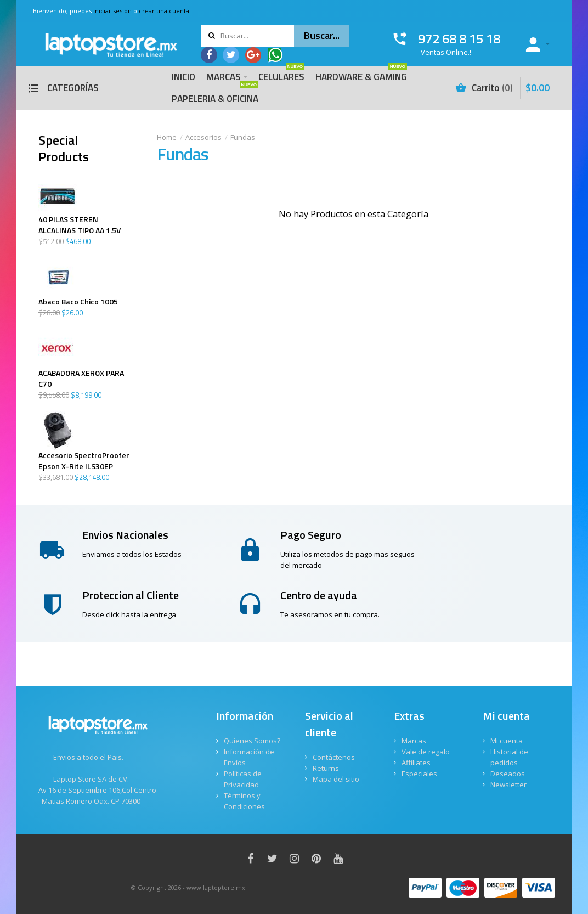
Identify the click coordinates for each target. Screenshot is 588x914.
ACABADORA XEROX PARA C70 (81, 379)
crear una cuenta (164, 11)
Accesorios (203, 137)
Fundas (243, 137)
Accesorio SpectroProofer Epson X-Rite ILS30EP (84, 461)
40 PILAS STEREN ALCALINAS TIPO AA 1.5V (80, 225)
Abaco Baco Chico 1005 (78, 302)
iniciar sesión (112, 11)
